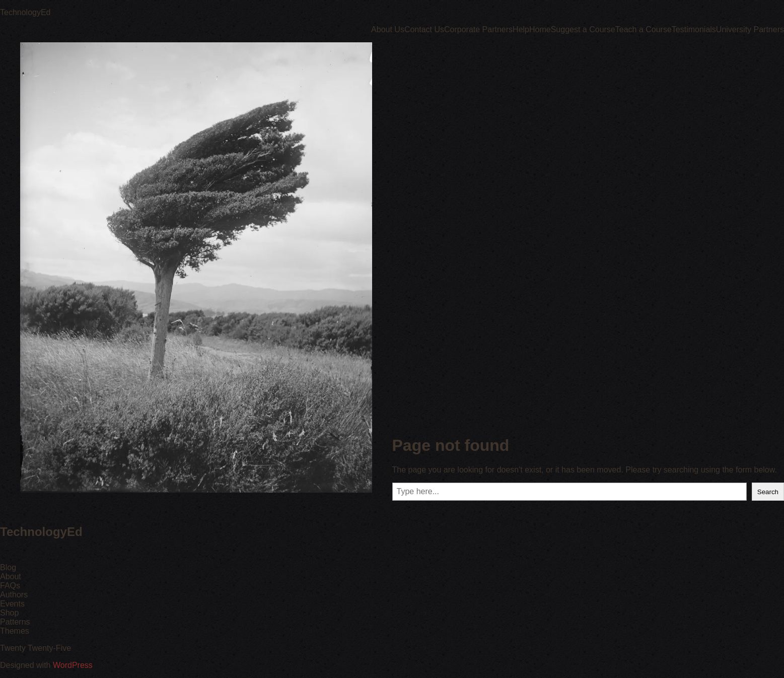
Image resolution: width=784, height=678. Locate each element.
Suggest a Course (583, 29)
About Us (388, 29)
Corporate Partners (478, 29)
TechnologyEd (25, 12)
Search (768, 492)
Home (540, 29)
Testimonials (694, 29)
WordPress (73, 665)
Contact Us (424, 29)
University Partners (750, 29)
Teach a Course (644, 29)
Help (521, 29)
